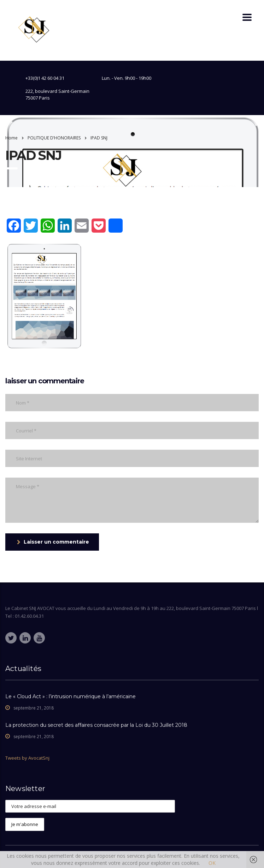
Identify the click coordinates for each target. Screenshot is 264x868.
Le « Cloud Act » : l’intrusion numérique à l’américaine (71, 696)
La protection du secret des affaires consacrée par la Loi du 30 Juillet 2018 (96, 725)
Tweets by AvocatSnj (27, 758)
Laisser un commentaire (53, 542)
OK (212, 863)
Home (11, 138)
